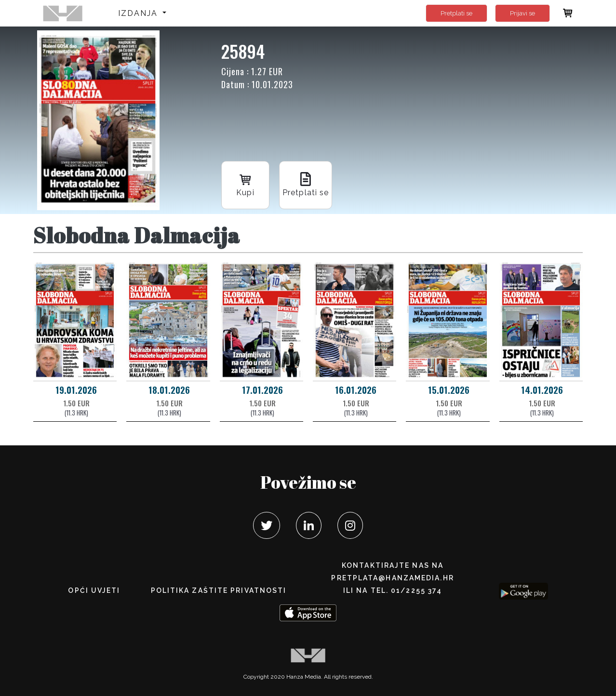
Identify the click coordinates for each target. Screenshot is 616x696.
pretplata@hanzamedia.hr (392, 578)
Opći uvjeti (94, 590)
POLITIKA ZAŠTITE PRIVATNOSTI (219, 590)
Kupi (245, 184)
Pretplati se (456, 13)
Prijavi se (522, 13)
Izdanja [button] (140, 13)
